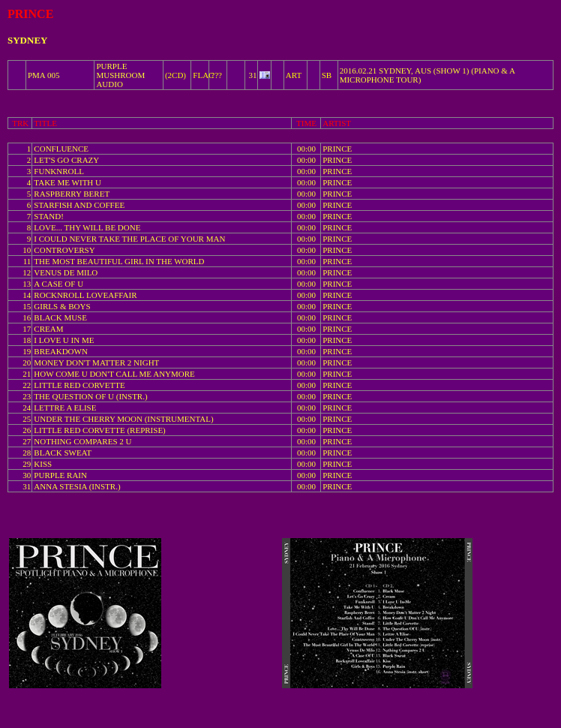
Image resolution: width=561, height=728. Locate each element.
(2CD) (175, 75)
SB (327, 75)
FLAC (203, 75)
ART (294, 75)
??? (216, 75)
